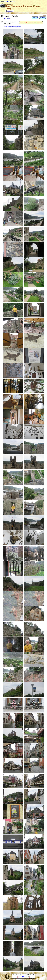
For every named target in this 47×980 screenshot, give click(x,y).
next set (43, 18)
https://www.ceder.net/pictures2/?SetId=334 (23, 975)
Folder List (7, 19)
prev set (35, 18)
